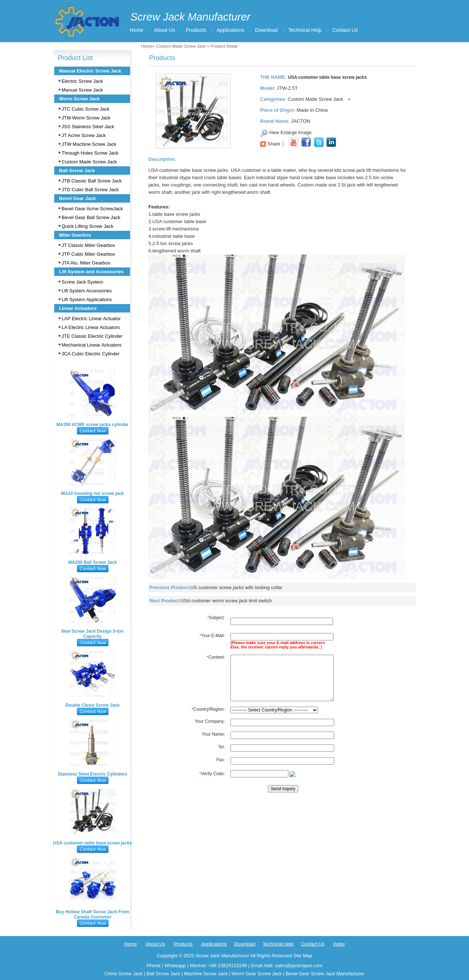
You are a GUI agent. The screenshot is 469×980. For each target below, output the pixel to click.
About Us (165, 30)
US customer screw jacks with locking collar (236, 587)
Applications (230, 30)
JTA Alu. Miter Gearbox (86, 263)
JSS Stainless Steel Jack (88, 127)
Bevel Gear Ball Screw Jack (91, 217)
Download (266, 30)
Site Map (302, 956)
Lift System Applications (87, 299)
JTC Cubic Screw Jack (86, 109)
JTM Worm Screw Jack (86, 118)
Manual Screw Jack (82, 90)
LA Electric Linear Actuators (91, 327)
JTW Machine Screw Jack (89, 144)
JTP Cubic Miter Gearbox (88, 254)
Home (136, 30)
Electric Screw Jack (82, 81)
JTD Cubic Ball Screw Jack (90, 190)
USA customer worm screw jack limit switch (226, 601)
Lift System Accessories (87, 291)
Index (339, 944)
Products (196, 30)
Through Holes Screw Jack (90, 153)
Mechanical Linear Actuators (91, 345)
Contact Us (345, 30)
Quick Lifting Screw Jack (88, 226)
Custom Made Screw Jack (181, 46)
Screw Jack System (82, 282)
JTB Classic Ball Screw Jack (92, 181)
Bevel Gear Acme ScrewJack (92, 209)
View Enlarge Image (290, 132)
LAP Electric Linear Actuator (91, 319)
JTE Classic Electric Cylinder (92, 336)
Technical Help (305, 30)
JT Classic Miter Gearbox (88, 245)
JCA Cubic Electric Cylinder (91, 354)
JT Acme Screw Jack (84, 135)
